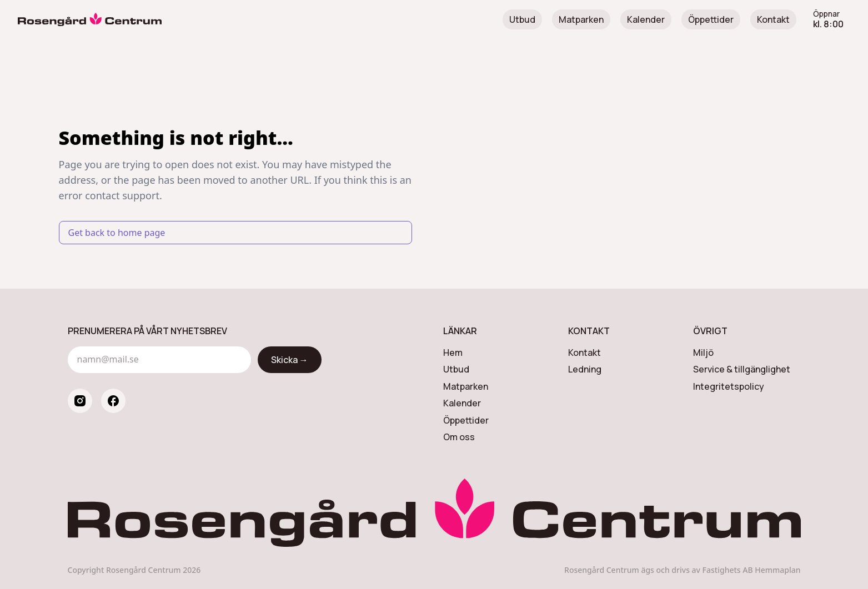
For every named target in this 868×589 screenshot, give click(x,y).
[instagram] (80, 401)
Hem (453, 353)
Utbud (522, 19)
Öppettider (711, 19)
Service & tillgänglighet (742, 369)
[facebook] (113, 401)
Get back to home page (117, 233)
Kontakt (773, 19)
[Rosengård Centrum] (90, 19)
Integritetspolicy (729, 386)
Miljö (703, 353)
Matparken (581, 19)
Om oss (459, 437)
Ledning (585, 369)
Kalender (646, 19)
